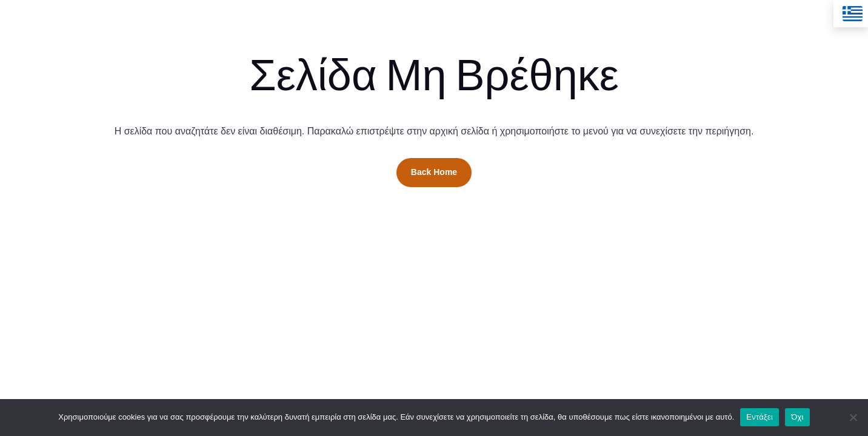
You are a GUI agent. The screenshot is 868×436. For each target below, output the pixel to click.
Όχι (797, 417)
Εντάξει (760, 417)
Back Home (434, 172)
